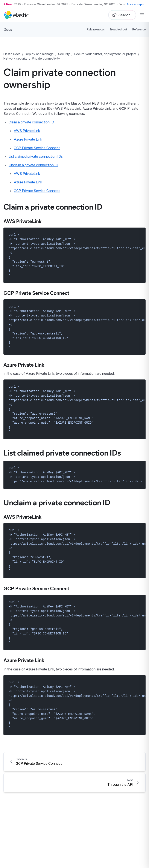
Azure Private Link (28, 139)
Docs (8, 29)
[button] (6, 42)
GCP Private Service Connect (37, 148)
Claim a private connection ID (31, 122)
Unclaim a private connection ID (33, 165)
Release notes (96, 29)
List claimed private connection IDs (36, 156)
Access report (136, 4)
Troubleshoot (118, 29)
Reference (139, 29)
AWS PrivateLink (27, 131)
